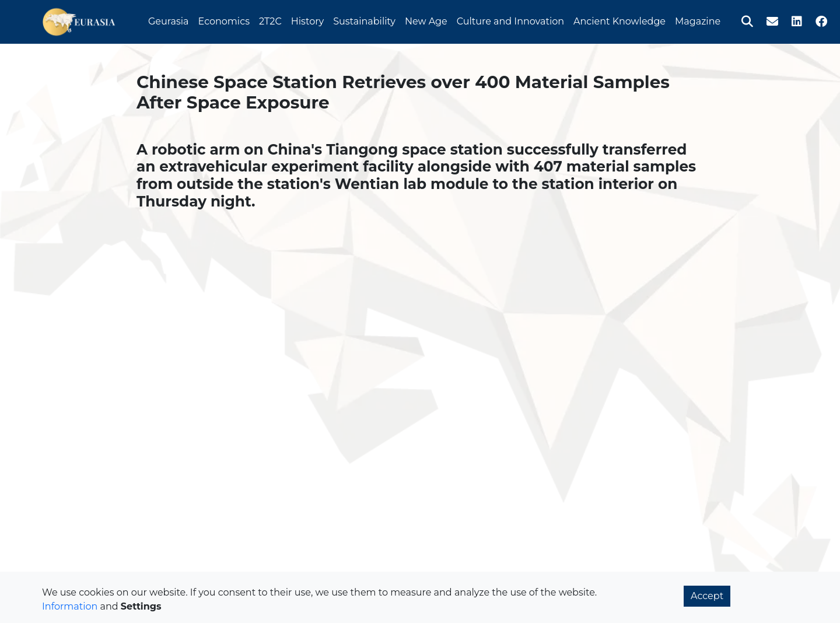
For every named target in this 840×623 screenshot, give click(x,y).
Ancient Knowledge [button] (619, 20)
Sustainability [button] (364, 20)
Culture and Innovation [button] (510, 20)
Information (70, 606)
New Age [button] (426, 20)
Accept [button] (707, 596)
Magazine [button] (698, 20)
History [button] (307, 20)
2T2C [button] (270, 20)
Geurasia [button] (169, 20)
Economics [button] (224, 20)
